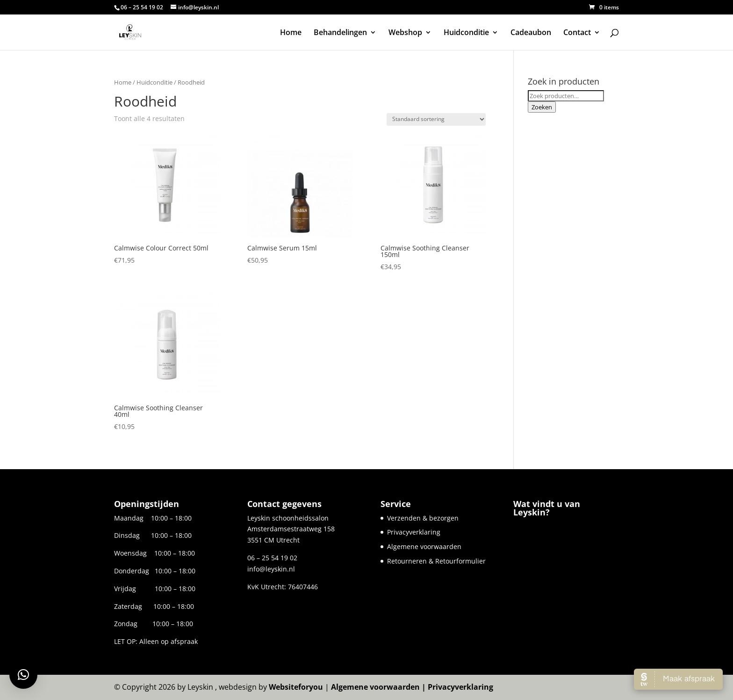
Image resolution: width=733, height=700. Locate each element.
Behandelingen (340, 33)
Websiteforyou (296, 687)
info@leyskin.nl (271, 569)
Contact (577, 33)
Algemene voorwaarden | (379, 687)
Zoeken (542, 107)
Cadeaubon (531, 33)
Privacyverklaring (414, 532)
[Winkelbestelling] (436, 119)
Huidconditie (466, 33)
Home (291, 33)
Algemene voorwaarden (424, 546)
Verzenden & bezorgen (423, 518)
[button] (23, 675)
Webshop (405, 33)
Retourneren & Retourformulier (436, 561)
